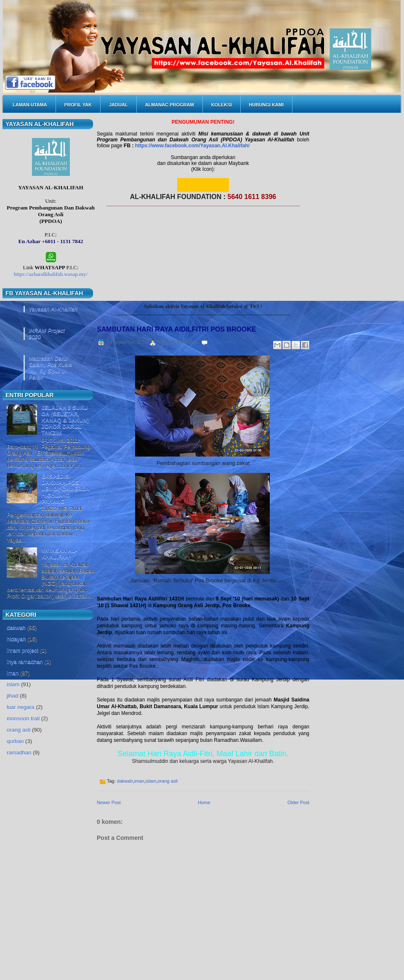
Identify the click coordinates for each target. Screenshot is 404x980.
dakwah (16, 628)
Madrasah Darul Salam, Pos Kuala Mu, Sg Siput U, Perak (50, 368)
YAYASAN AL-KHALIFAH (59, 554)
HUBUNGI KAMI (267, 105)
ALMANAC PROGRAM (170, 105)
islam (13, 684)
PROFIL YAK (78, 105)
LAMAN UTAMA (30, 105)
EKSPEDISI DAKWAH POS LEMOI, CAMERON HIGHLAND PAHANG (66, 489)
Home (204, 802)
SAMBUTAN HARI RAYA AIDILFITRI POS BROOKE (177, 329)
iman (13, 673)
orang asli (19, 730)
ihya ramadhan (25, 662)
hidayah (16, 639)
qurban (15, 741)
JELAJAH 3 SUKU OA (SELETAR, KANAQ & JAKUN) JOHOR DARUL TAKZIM (65, 420)
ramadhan (19, 753)
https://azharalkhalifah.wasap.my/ (51, 274)
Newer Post (109, 802)
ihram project (23, 650)
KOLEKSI (222, 105)
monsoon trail (23, 718)
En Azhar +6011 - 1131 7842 (50, 241)
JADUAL (118, 105)
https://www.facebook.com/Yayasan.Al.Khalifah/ (192, 146)
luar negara (21, 707)
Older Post (298, 802)
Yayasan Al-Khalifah (53, 309)
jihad (12, 696)
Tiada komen (223, 342)
